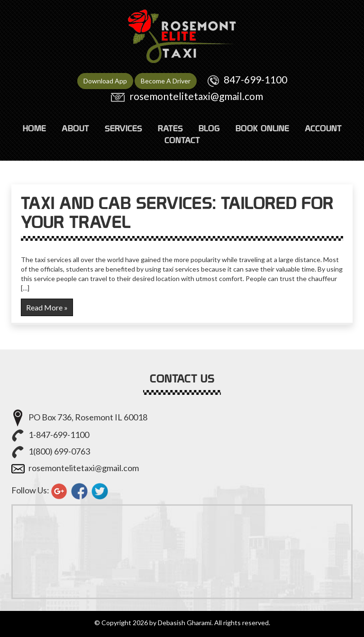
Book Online (262, 128)
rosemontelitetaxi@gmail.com (196, 96)
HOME (34, 128)
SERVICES (123, 128)
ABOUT (75, 128)
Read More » (47, 307)
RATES (170, 128)
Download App (105, 81)
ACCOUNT (323, 128)
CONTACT (182, 140)
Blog (209, 128)
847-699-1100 (255, 79)
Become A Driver (166, 81)
